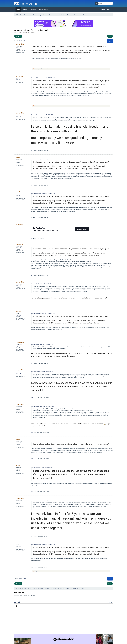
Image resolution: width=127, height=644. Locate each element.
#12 (32, 459)
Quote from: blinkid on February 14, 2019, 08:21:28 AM (42, 284)
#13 (32, 492)
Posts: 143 (18, 48)
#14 (32, 536)
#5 (32, 218)
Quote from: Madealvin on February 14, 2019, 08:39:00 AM (43, 406)
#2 (32, 102)
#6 (32, 239)
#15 (32, 567)
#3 (32, 151)
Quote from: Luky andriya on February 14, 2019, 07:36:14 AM (43, 78)
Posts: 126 (18, 161)
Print (110, 41)
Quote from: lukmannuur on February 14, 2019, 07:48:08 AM (43, 115)
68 (22, 41)
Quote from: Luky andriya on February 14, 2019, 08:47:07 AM (43, 441)
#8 (32, 336)
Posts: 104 (18, 248)
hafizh (43, 69)
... (21, 41)
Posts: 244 (18, 546)
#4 (32, 185)
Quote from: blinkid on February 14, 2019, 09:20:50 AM (42, 500)
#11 (32, 433)
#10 (32, 398)
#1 (32, 65)
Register (102, 9)
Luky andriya (38, 571)
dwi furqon (37, 69)
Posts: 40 (18, 80)
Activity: (18, 602)
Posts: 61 (18, 195)
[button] (110, 41)
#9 (32, 363)
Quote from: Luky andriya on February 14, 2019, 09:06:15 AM (43, 467)
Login (109, 9)
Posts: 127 (18, 315)
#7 (32, 305)
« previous (18, 36)
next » (110, 36)
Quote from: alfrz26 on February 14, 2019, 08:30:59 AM (42, 372)
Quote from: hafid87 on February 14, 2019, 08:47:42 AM (42, 344)
